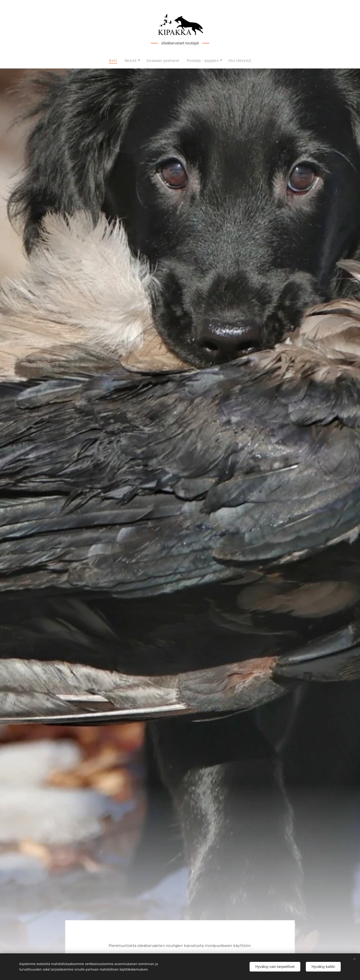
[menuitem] (115, 60)
